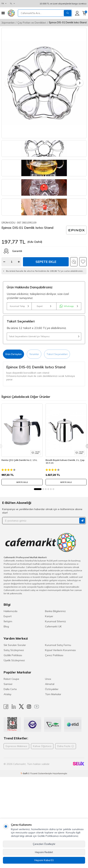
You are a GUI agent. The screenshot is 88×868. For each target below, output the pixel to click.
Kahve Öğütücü (42, 783)
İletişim (8, 658)
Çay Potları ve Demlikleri (32, 23)
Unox (48, 715)
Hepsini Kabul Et (44, 860)
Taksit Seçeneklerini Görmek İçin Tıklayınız (44, 373)
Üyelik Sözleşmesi (14, 697)
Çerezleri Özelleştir (44, 844)
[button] (8, 83)
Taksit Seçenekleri (57, 391)
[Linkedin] (14, 743)
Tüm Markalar (53, 731)
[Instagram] (29, 743)
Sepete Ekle (46, 298)
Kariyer (49, 653)
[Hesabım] (77, 13)
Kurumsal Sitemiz (55, 658)
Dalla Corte (10, 726)
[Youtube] (37, 743)
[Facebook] (6, 743)
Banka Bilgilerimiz (55, 648)
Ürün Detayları (13, 391)
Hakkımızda (10, 648)
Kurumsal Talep (19, 343)
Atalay (7, 731)
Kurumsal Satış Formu (58, 681)
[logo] (11, 13)
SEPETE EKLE (22, 519)
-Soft (24, 810)
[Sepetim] (84, 13)
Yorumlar (34, 391)
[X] (21, 743)
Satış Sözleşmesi (14, 687)
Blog (6, 663)
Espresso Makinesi (16, 783)
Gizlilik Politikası (13, 692)
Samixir (8, 720)
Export (44, 343)
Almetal (50, 720)
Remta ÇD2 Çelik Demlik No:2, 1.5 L (19, 496)
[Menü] (3, 13)
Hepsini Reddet (44, 852)
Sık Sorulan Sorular (15, 681)
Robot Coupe (11, 715)
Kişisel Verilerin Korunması (60, 687)
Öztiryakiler (52, 726)
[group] (44, 83)
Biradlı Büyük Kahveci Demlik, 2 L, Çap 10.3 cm (65, 498)
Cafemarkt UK (53, 663)
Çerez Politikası (54, 692)
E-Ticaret (33, 810)
